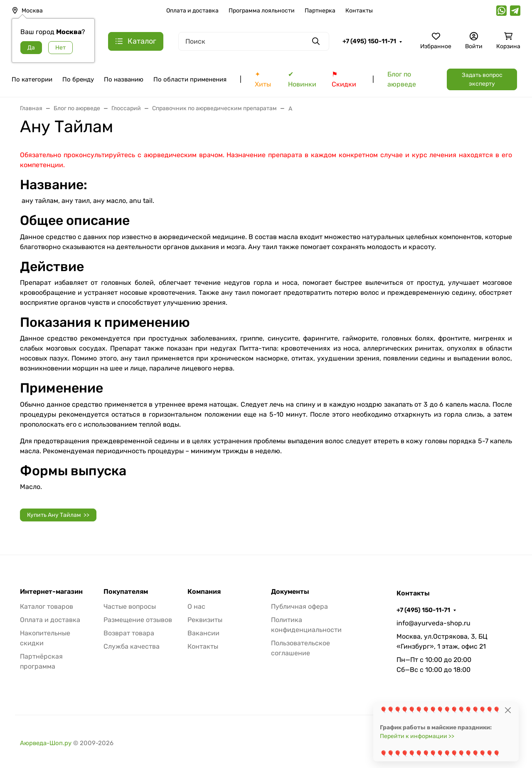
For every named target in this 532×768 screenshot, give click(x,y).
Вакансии (203, 633)
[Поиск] (254, 41)
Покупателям (126, 592)
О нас (196, 606)
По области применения (190, 79)
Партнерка (320, 11)
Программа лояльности (262, 11)
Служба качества (132, 646)
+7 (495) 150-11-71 (369, 41)
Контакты (359, 11)
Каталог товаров (47, 606)
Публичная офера (299, 606)
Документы (290, 592)
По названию (124, 79)
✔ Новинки (302, 79)
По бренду (78, 79)
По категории (32, 79)
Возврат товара (129, 633)
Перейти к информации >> (417, 736)
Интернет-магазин (51, 592)
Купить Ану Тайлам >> (58, 515)
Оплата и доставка (192, 11)
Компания (204, 592)
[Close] (508, 710)
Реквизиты (205, 620)
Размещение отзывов (138, 620)
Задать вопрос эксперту (482, 79)
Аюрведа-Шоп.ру (46, 743)
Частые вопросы (130, 606)
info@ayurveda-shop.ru (433, 623)
